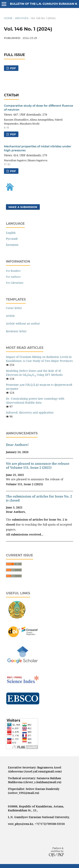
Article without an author (23, 323)
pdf (13, 68)
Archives (22, 18)
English (11, 233)
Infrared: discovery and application (30, 412)
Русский (12, 239)
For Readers (13, 271)
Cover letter (14, 308)
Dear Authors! (17, 445)
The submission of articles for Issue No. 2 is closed (39, 498)
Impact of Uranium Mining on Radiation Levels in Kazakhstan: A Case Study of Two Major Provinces (39, 359)
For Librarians (15, 283)
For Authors (13, 277)
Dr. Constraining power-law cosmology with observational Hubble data (35, 401)
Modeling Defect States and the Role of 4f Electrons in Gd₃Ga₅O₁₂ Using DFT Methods (34, 373)
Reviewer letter (16, 331)
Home (8, 18)
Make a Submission (23, 207)
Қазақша (12, 245)
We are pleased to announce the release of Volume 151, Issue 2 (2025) (38, 466)
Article (10, 316)
